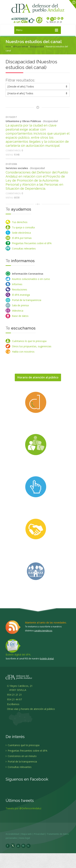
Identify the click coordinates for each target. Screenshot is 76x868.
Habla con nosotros (23, 352)
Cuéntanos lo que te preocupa (29, 341)
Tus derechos (20, 222)
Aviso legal (27, 838)
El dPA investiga (21, 295)
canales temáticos (43, 631)
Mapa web (29, 834)
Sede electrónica (21, 233)
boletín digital (47, 659)
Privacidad (42, 834)
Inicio (8, 47)
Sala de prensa (20, 305)
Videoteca (18, 311)
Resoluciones (20, 289)
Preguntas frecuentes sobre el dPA (32, 243)
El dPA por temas (22, 238)
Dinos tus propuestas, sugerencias (32, 346)
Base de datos (20, 316)
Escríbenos (12, 706)
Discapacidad (37, 47)
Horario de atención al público (38, 377)
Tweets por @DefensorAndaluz (23, 811)
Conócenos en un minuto (21, 758)
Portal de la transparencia (27, 300)
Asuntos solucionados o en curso (31, 279)
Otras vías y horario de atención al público (31, 711)
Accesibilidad (15, 834)
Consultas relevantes (24, 248)
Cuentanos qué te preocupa (23, 747)
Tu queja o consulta (23, 227)
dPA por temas (20, 47)
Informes (17, 284)
